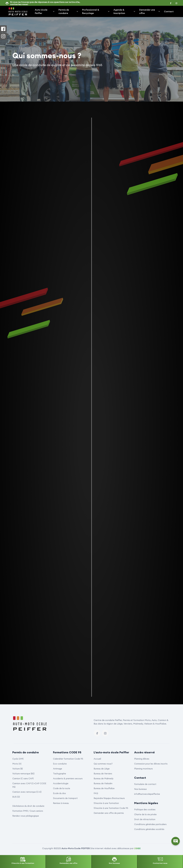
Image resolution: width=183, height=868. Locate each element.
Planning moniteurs (143, 769)
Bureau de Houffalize (104, 788)
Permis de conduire (69, 11)
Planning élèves (142, 759)
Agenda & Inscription (125, 11)
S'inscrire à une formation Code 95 (111, 808)
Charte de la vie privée (145, 814)
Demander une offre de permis (109, 813)
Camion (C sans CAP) (23, 778)
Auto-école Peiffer (45, 11)
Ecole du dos (59, 793)
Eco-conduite (60, 764)
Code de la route (62, 788)
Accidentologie (61, 783)
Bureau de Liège (102, 769)
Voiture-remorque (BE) (23, 774)
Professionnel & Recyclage (96, 11)
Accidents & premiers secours (68, 778)
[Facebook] (97, 733)
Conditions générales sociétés (149, 829)
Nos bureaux (140, 789)
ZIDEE (137, 848)
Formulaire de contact (145, 784)
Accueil (97, 759)
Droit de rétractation (145, 819)
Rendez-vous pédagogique (26, 816)
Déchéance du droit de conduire (28, 806)
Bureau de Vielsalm (103, 783)
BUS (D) (16, 797)
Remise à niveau (61, 803)
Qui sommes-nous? (103, 764)
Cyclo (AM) (18, 759)
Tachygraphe (59, 774)
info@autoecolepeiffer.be (147, 794)
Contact (169, 11)
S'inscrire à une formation (106, 803)
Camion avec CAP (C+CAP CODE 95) (29, 785)
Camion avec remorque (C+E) (27, 792)
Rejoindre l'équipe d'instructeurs (109, 798)
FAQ (96, 793)
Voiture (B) (18, 769)
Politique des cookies (145, 809)
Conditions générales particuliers (150, 824)
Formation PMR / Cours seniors (28, 811)
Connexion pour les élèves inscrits (151, 764)
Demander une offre (150, 11)
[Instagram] (105, 733)
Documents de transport (65, 798)
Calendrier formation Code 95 (68, 759)
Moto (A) (17, 764)
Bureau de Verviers (103, 774)
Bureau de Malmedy (104, 778)
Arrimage (58, 769)
